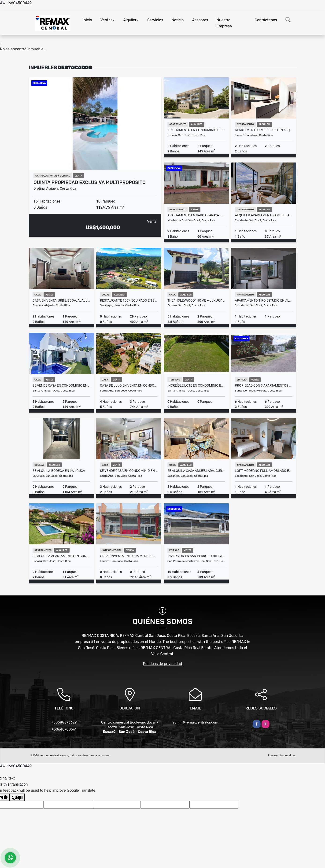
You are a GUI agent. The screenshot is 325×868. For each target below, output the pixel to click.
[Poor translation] (17, 797)
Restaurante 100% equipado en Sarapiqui (129, 300)
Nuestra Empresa (224, 23)
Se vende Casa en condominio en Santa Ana (61, 385)
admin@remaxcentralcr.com (195, 722)
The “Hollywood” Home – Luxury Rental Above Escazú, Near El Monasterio (196, 300)
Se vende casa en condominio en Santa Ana (129, 471)
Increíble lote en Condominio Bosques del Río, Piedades (196, 385)
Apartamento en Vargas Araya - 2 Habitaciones (196, 215)
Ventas (106, 20)
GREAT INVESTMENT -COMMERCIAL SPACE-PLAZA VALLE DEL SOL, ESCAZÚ (129, 556)
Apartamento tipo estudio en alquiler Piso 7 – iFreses (264, 300)
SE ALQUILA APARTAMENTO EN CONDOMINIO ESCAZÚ (61, 556)
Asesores (200, 20)
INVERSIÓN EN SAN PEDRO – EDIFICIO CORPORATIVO (196, 556)
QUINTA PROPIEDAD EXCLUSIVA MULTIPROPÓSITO (90, 182)
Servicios (155, 20)
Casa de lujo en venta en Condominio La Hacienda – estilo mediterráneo (129, 385)
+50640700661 (64, 729)
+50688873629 (64, 722)
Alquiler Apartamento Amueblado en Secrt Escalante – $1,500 (264, 215)
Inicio (87, 20)
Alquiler (130, 20)
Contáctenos (266, 20)
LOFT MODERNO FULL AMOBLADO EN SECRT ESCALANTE (264, 471)
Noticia (178, 20)
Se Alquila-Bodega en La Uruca (59, 471)
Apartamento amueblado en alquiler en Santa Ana (264, 130)
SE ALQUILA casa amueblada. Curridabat (196, 471)
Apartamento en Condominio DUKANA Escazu (196, 130)
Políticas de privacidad (163, 664)
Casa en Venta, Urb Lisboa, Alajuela (61, 300)
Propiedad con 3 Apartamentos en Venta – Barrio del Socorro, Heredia (264, 385)
